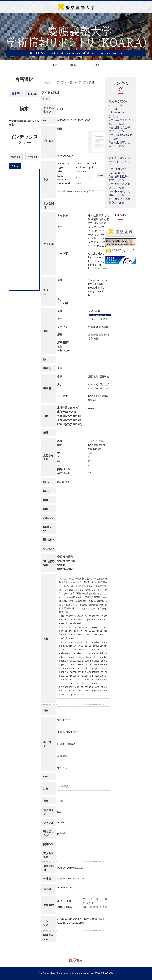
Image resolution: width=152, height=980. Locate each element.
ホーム (46, 82)
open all (15, 157)
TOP (54, 65)
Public (15, 166)
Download (103, 175)
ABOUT (96, 65)
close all (32, 157)
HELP (74, 65)
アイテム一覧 (65, 82)
